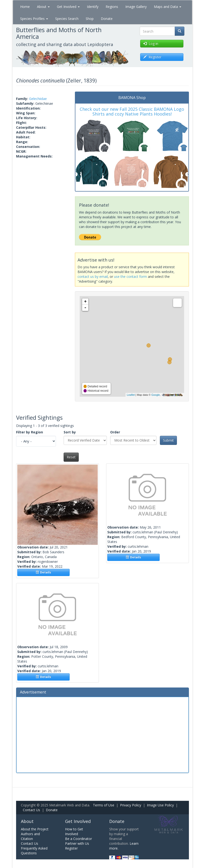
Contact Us (31, 810)
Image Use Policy (160, 805)
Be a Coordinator (78, 839)
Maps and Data (168, 7)
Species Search (67, 19)
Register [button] (152, 57)
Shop (90, 19)
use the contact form (130, 277)
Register (71, 848)
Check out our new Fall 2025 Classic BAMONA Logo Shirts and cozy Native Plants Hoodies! (132, 111)
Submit (168, 440)
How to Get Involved (74, 831)
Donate (107, 19)
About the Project (35, 829)
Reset (71, 457)
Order (115, 432)
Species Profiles (34, 19)
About (43, 7)
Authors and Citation (30, 836)
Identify (93, 7)
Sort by (70, 432)
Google (155, 395)
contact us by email (93, 277)
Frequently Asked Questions (34, 851)
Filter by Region (30, 432)
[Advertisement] (102, 734)
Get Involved (68, 7)
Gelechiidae (38, 99)
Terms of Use (104, 805)
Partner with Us (77, 843)
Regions (112, 7)
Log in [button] (151, 44)
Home (25, 7)
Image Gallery (136, 7)
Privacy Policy (131, 805)
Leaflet (131, 395)
